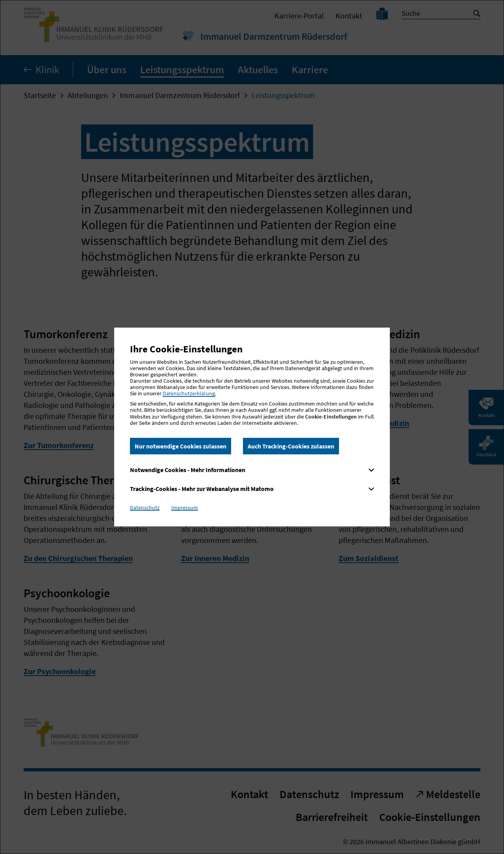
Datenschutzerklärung (189, 393)
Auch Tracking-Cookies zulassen (291, 446)
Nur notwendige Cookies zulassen (181, 446)
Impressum (185, 508)
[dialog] (252, 427)
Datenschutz (145, 508)
